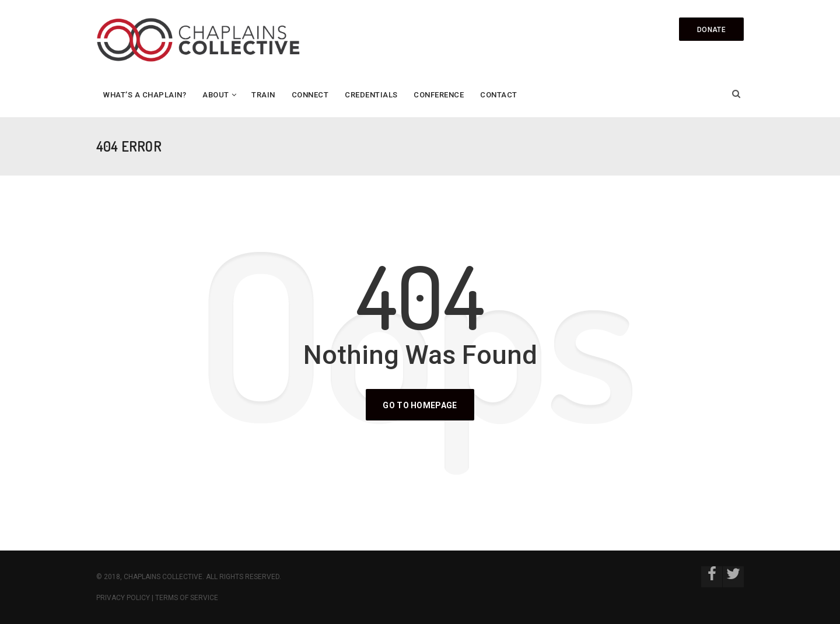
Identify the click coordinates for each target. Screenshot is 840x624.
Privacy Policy (123, 598)
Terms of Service (187, 598)
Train (263, 95)
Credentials (371, 95)
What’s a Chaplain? (145, 95)
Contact (499, 95)
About (216, 95)
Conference (439, 95)
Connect (310, 95)
